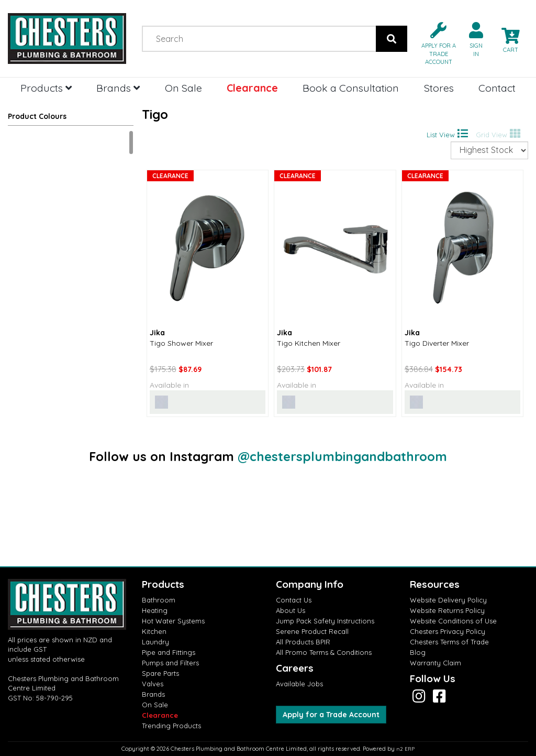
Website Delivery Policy (448, 600)
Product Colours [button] (37, 116)
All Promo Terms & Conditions (324, 652)
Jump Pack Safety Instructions (325, 621)
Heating (155, 610)
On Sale (183, 88)
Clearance (252, 88)
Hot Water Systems (173, 621)
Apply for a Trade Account (331, 715)
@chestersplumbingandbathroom (342, 456)
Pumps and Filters (170, 663)
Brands (118, 88)
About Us (291, 610)
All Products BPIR (303, 642)
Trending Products (171, 726)
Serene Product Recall (312, 631)
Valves (153, 684)
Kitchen (154, 631)
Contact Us (294, 600)
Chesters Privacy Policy (448, 631)
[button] (434, 43)
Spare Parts (160, 673)
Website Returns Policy (447, 610)
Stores (439, 88)
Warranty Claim (435, 663)
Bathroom (159, 600)
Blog (418, 652)
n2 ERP (405, 749)
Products (46, 88)
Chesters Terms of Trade (449, 642)
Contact (497, 88)
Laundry (155, 642)
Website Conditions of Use (453, 621)
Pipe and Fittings (169, 652)
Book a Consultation (351, 88)
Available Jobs (299, 684)
